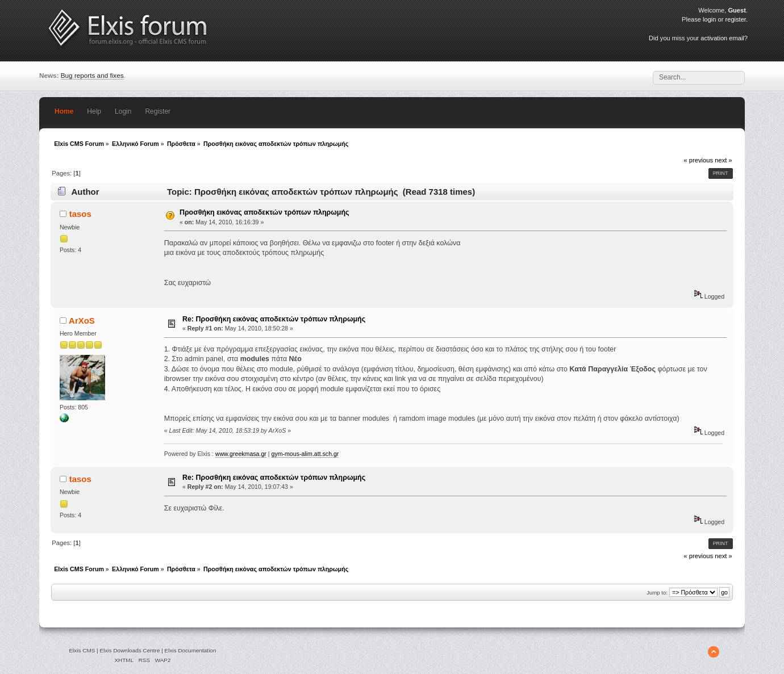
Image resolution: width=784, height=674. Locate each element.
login (709, 19)
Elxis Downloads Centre (130, 650)
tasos (80, 214)
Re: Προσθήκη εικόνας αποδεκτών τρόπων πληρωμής (274, 319)
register (736, 19)
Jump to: (657, 593)
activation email (722, 38)
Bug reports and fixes (92, 75)
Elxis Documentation (191, 650)
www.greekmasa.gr (241, 454)
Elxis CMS (82, 650)
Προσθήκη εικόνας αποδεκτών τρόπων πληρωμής (264, 212)
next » (723, 160)
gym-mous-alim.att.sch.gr (305, 454)
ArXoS (82, 321)
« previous (698, 160)
